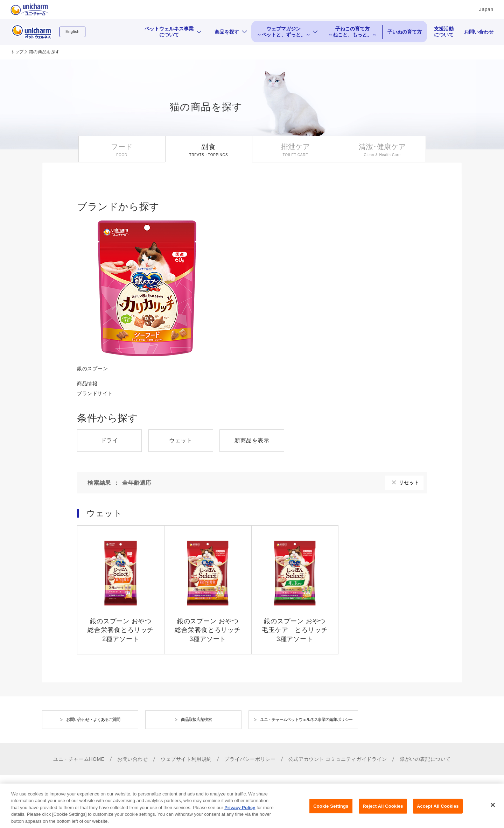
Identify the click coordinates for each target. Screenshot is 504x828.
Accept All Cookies (438, 812)
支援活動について (444, 32)
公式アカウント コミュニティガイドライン (338, 759)
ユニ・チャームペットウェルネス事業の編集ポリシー (306, 720)
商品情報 (87, 384)
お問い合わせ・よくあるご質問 (93, 720)
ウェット (181, 440)
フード (122, 147)
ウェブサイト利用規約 (186, 759)
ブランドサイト (95, 393)
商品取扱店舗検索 (196, 720)
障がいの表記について (425, 759)
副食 (208, 147)
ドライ (110, 440)
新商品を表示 (252, 440)
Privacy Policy (240, 813)
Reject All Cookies (383, 812)
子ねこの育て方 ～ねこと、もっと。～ (352, 32)
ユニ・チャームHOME (79, 759)
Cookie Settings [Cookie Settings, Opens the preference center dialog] (331, 812)
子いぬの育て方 (405, 32)
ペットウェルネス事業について (169, 32)
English (72, 31)
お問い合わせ (479, 32)
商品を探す (227, 32)
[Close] (493, 811)
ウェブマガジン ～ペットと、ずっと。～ (283, 32)
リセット (409, 483)
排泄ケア (296, 147)
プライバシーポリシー (250, 759)
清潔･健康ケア (382, 147)
